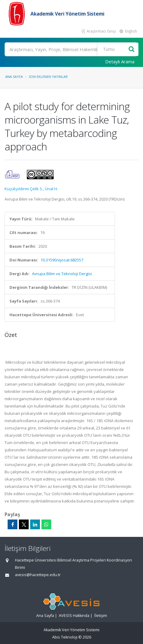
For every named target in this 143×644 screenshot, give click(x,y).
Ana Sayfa (14, 77)
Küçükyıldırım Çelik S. (24, 189)
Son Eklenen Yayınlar (48, 77)
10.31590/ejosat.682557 (62, 260)
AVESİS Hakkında (74, 616)
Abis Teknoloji (65, 637)
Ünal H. (51, 189)
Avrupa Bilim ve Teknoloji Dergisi (62, 274)
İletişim (101, 616)
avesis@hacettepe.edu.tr (38, 575)
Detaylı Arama (120, 61)
